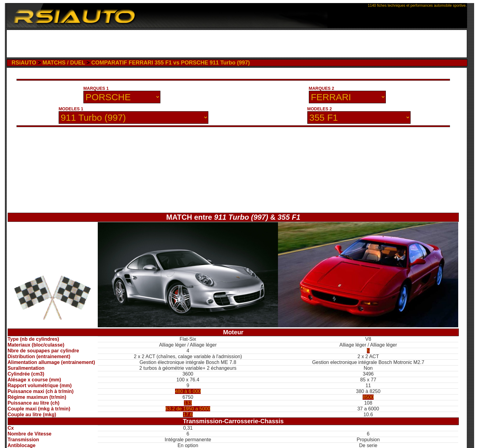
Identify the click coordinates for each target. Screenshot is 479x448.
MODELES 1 (71, 109)
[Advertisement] (237, 44)
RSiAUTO (24, 63)
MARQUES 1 (96, 88)
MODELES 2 (320, 109)
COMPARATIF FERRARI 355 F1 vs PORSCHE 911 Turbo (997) (171, 63)
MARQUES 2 (322, 88)
